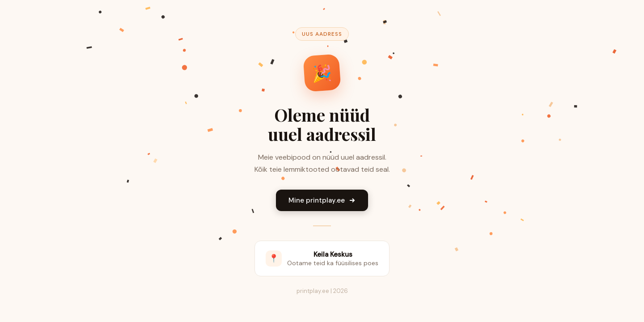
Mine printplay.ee (322, 200)
